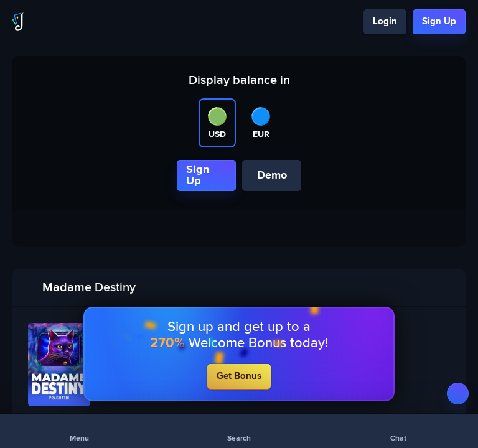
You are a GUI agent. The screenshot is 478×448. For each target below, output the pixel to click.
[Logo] (18, 22)
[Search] (239, 431)
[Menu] (79, 431)
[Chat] (399, 431)
